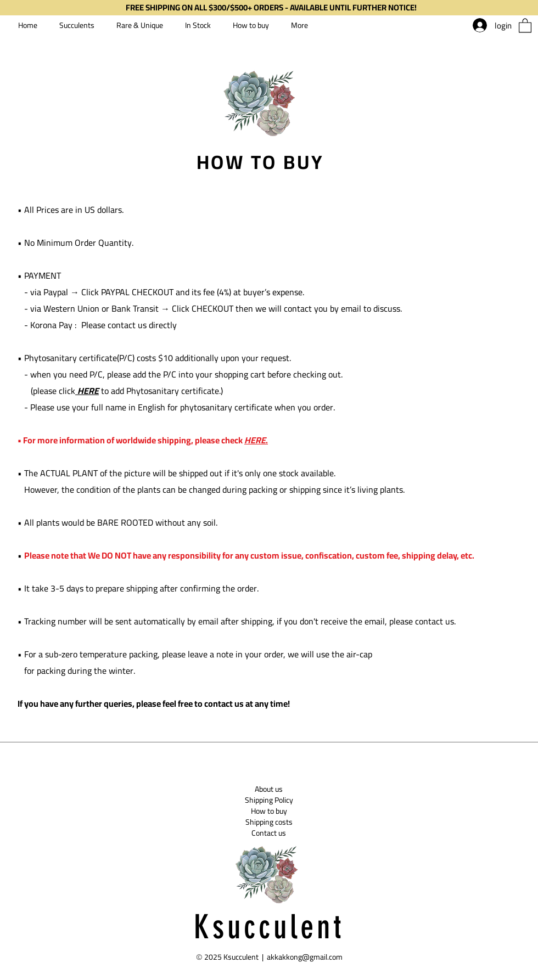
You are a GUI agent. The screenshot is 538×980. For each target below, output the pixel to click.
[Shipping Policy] (269, 800)
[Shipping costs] (269, 822)
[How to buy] (269, 811)
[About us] (269, 789)
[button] (525, 25)
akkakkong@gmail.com (305, 957)
